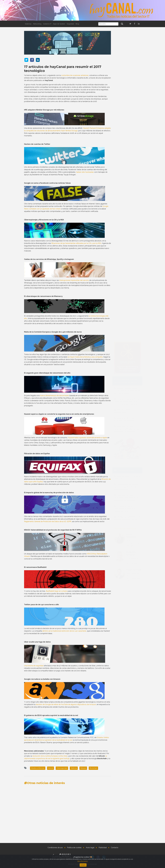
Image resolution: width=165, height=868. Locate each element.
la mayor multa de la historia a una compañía (85, 357)
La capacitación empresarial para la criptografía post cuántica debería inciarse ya (127, 325)
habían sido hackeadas (85, 172)
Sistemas (28, 24)
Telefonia (74, 768)
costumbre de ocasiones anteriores (75, 75)
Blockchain (93, 768)
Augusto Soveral (131, 392)
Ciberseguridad (62, 768)
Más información (83, 861)
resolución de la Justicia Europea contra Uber (50, 756)
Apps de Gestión (59, 24)
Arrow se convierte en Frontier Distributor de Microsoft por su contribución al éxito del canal (127, 240)
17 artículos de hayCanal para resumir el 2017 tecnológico (63, 69)
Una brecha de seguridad (34, 666)
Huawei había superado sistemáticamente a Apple (87, 438)
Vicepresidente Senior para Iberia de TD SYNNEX (133, 399)
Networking (37, 24)
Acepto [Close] (83, 865)
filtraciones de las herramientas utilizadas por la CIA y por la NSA (76, 243)
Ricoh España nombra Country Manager (133, 382)
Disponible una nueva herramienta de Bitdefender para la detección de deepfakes (127, 267)
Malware (83, 768)
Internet (51, 768)
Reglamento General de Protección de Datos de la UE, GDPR (48, 521)
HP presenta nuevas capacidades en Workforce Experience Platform (125, 347)
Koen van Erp (134, 408)
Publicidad (103, 848)
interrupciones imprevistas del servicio (74, 280)
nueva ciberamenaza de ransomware (54, 396)
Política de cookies (74, 848)
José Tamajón (131, 374)
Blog (77, 24)
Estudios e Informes (38, 768)
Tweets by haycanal (120, 302)
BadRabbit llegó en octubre (57, 591)
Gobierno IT (47, 24)
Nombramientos (125, 367)
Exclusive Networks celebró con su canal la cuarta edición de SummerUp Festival (127, 229)
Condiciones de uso (55, 848)
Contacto (115, 848)
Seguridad (70, 24)
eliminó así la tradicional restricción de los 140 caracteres (64, 631)
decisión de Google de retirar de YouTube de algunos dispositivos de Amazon (66, 704)
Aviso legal (90, 848)
